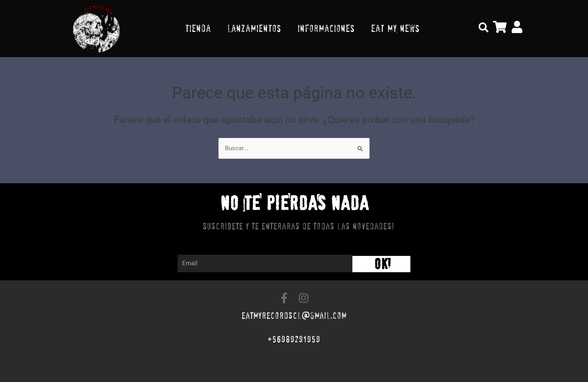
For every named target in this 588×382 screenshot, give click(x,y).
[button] (483, 27)
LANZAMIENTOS (254, 28)
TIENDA (198, 28)
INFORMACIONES (326, 28)
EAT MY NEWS (395, 28)
